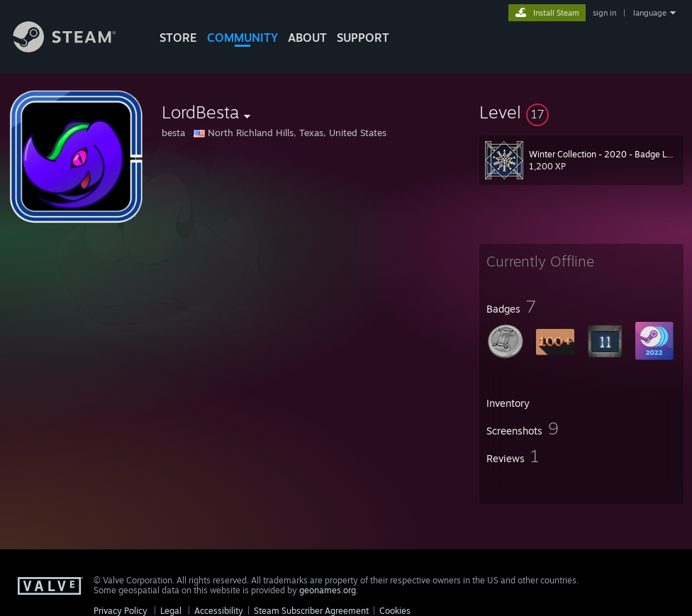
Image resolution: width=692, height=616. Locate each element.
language (650, 13)
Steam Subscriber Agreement (311, 611)
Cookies (395, 611)
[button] (581, 112)
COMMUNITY (242, 38)
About (307, 38)
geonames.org (328, 590)
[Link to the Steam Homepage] (75, 49)
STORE (178, 38)
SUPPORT (363, 38)
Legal (171, 611)
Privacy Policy (121, 611)
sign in (604, 13)
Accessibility (219, 611)
